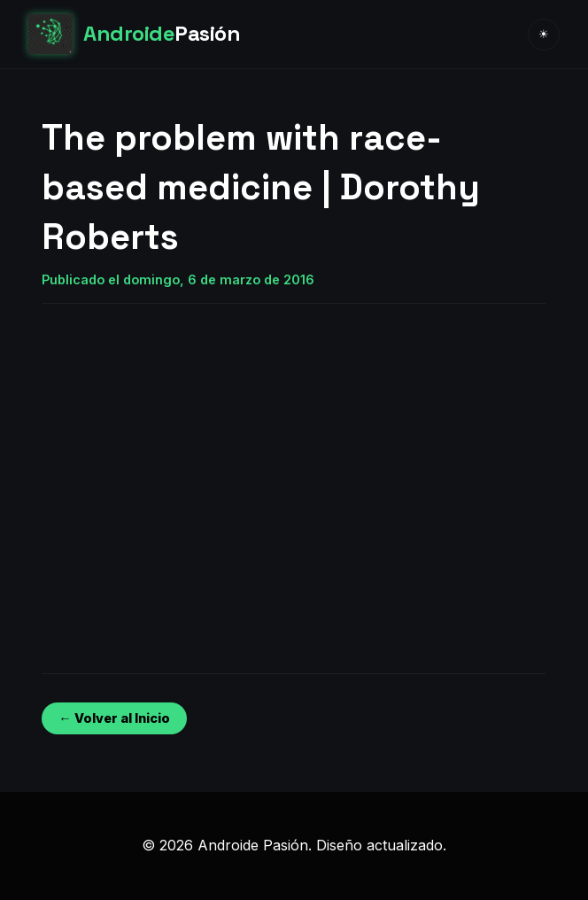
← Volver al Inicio (114, 718)
